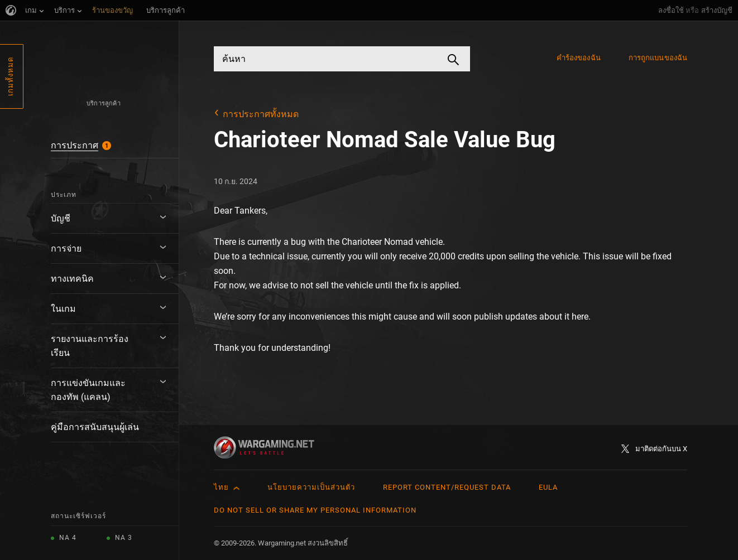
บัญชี (61, 218)
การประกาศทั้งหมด (261, 114)
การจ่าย (66, 248)
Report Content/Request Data (447, 487)
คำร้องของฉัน (579, 58)
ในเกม (63, 309)
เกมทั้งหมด (10, 76)
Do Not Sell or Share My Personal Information (315, 510)
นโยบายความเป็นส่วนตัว (311, 487)
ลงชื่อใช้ (671, 10)
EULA (548, 487)
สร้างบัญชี (717, 10)
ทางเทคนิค (72, 279)
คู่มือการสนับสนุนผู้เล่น (95, 427)
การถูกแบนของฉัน (658, 58)
